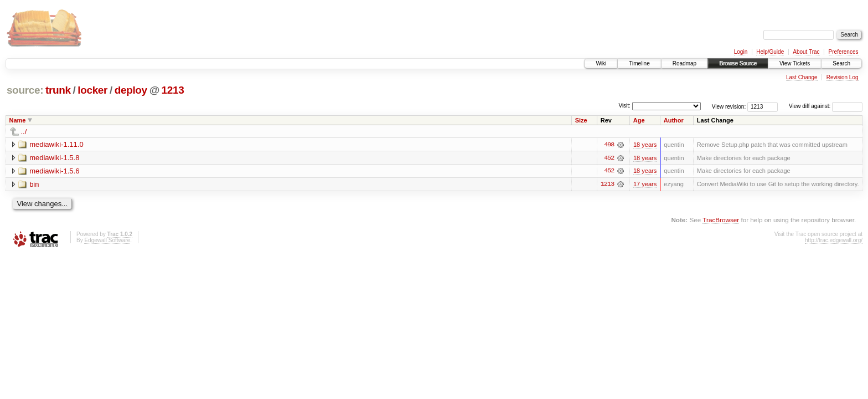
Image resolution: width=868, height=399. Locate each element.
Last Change (802, 77)
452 (609, 158)
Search (841, 63)
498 (609, 145)
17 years (645, 185)
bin (34, 184)
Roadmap (684, 63)
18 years (645, 145)
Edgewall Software (107, 241)
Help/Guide (770, 52)
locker (92, 90)
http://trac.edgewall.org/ (834, 241)
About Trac (806, 52)
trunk (58, 90)
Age (639, 120)
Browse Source (738, 63)
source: (25, 90)
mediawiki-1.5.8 (54, 158)
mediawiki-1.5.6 (54, 171)
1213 (173, 90)
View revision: (729, 106)
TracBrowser (721, 220)
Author (674, 120)
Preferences (844, 52)
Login (741, 52)
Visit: (624, 106)
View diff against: (826, 106)
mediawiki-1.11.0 (56, 144)
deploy (131, 90)
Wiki (601, 63)
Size (581, 120)
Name (18, 120)
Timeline (639, 63)
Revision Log (843, 77)
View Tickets (795, 63)
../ (24, 132)
